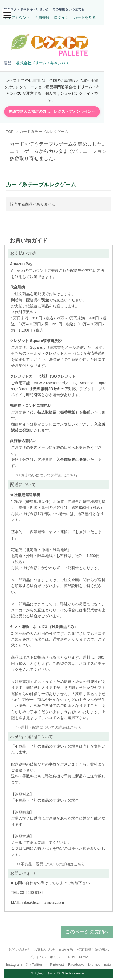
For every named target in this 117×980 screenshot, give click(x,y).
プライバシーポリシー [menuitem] (46, 955)
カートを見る (85, 17)
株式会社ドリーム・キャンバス (43, 67)
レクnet (94, 963)
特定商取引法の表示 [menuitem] (93, 948)
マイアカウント (17, 17)
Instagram (14, 963)
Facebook (76, 963)
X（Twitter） (36, 963)
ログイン (61, 17)
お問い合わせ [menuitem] (19, 948)
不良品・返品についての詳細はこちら (53, 862)
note (107, 963)
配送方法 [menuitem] (66, 948)
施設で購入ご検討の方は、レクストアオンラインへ (58, 110)
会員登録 (42, 17)
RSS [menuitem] (72, 955)
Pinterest (57, 963)
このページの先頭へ (87, 930)
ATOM (83, 955)
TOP (10, 130)
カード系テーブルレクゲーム (44, 130)
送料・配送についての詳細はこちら (51, 725)
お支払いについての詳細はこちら (49, 473)
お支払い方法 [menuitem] (44, 948)
